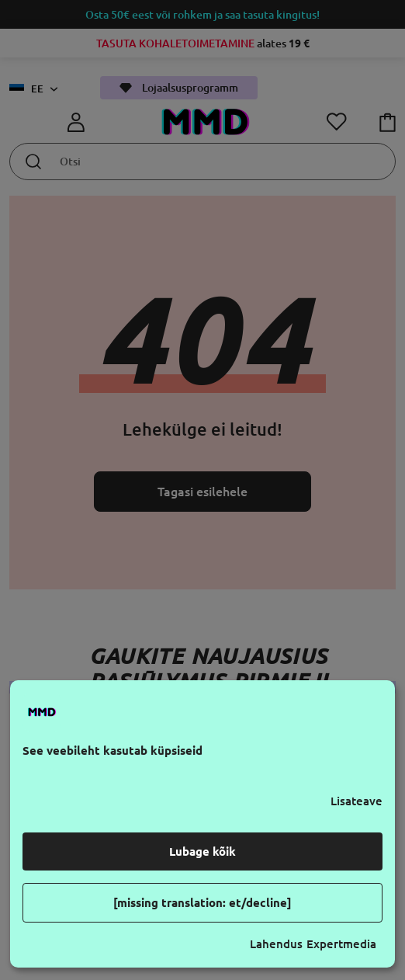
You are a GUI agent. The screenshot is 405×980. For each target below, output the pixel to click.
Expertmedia (341, 944)
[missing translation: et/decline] (202, 903)
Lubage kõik (202, 851)
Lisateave (357, 801)
